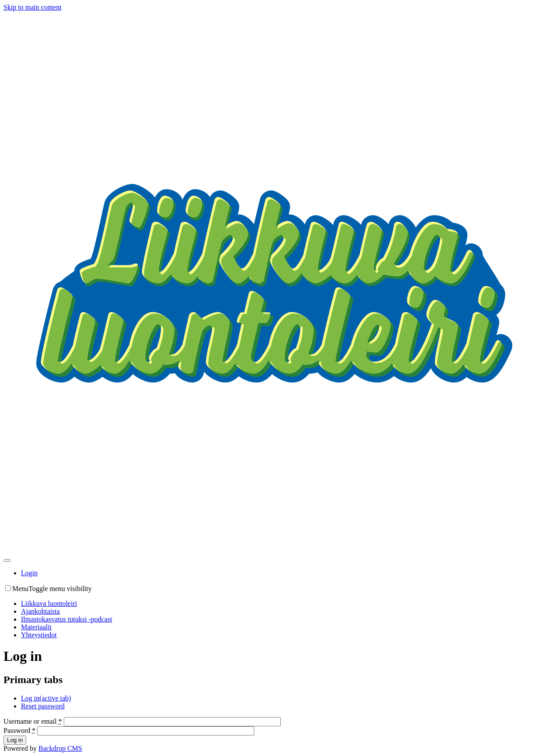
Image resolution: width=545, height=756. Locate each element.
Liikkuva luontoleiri (49, 603)
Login (29, 573)
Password (19, 730)
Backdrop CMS (60, 748)
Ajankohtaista (40, 611)
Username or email (33, 721)
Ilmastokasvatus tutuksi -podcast (67, 619)
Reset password (43, 706)
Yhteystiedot (39, 635)
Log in (46, 698)
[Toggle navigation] (7, 560)
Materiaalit (36, 627)
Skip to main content (33, 7)
